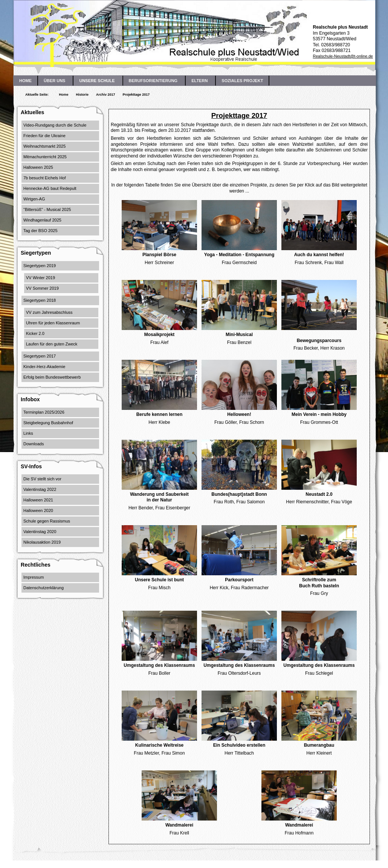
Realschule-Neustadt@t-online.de (343, 56)
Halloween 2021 (38, 500)
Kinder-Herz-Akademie (44, 367)
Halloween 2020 (38, 510)
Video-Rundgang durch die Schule (55, 125)
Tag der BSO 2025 (40, 231)
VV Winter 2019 (40, 278)
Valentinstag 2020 (40, 532)
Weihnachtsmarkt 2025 (44, 146)
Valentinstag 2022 (40, 489)
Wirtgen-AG (34, 199)
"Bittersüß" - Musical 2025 (47, 209)
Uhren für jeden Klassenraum (53, 323)
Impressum (34, 577)
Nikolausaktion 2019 (42, 542)
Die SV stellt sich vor (42, 479)
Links (28, 433)
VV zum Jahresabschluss (49, 312)
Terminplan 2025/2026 (44, 412)
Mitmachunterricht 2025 (45, 157)
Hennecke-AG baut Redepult (50, 188)
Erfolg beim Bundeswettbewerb (52, 377)
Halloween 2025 (38, 167)
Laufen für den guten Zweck (52, 344)
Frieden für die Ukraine (44, 136)
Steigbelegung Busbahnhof (48, 423)
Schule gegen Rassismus (47, 521)
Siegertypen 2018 (40, 300)
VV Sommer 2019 (42, 288)
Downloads (34, 444)
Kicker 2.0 (35, 333)
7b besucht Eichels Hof (45, 178)
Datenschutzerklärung (44, 588)
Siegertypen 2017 (40, 356)
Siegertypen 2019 (40, 266)
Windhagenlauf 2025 (42, 220)
